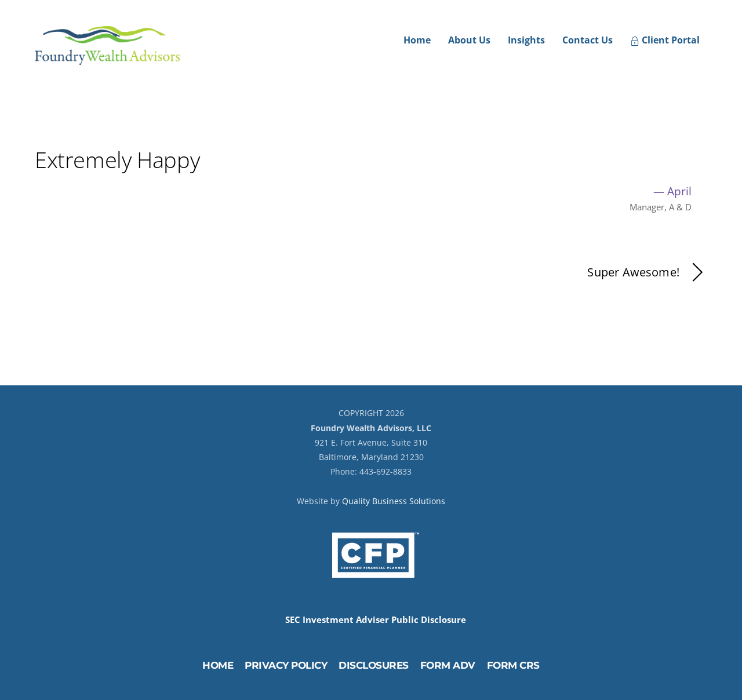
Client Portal (665, 40)
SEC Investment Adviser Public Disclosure (376, 620)
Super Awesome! (647, 273)
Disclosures (374, 665)
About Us (469, 40)
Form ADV (448, 665)
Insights (526, 40)
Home (417, 40)
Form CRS (513, 665)
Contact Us (588, 40)
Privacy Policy (286, 665)
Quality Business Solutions (394, 501)
